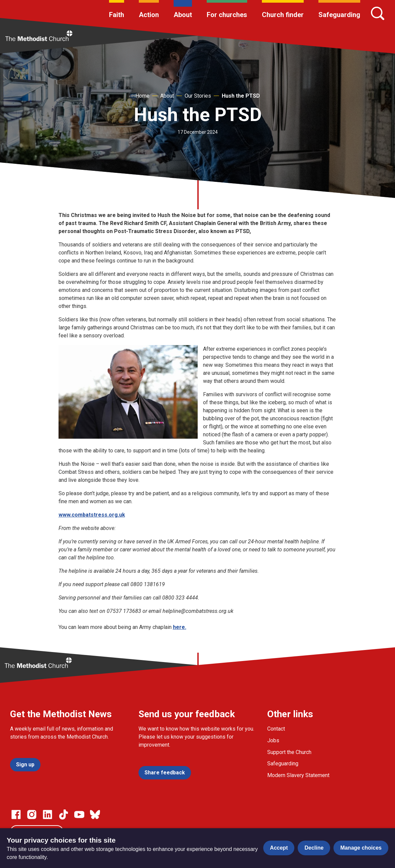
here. (180, 627)
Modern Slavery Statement (298, 775)
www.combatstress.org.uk (92, 515)
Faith (117, 15)
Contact (276, 729)
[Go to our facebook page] (16, 815)
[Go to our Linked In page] (47, 815)
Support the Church (289, 752)
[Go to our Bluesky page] (95, 815)
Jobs (273, 740)
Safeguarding (339, 15)
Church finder (283, 15)
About (183, 15)
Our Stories (198, 96)
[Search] (378, 13)
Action (149, 15)
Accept (279, 848)
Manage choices (361, 848)
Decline (314, 848)
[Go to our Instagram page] (32, 815)
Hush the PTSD (241, 96)
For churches (227, 15)
